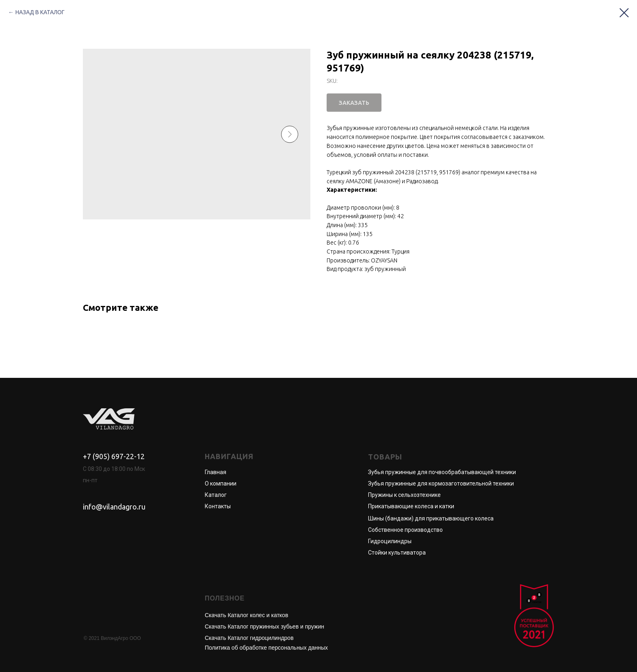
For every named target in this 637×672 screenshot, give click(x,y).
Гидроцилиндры (390, 541)
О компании (221, 483)
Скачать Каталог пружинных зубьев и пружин (264, 626)
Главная (216, 472)
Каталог (216, 495)
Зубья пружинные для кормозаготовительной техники (441, 483)
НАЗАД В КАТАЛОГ (40, 12)
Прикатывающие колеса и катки (411, 506)
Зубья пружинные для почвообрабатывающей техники (442, 472)
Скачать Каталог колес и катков (246, 615)
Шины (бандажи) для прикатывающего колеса (431, 518)
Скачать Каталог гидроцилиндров (249, 638)
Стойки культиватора (397, 553)
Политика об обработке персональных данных (266, 648)
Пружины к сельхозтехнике (404, 495)
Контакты (218, 506)
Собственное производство (405, 530)
